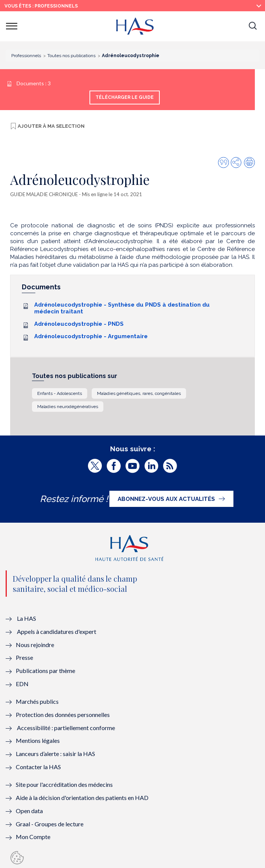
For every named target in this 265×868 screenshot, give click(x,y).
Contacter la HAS (38, 767)
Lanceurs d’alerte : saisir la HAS (55, 754)
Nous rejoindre (35, 645)
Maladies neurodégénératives (68, 407)
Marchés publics (38, 701)
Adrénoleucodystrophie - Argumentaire (91, 336)
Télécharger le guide (125, 97)
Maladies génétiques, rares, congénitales (139, 393)
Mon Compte (33, 837)
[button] (253, 26)
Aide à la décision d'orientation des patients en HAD (82, 798)
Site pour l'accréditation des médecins (64, 784)
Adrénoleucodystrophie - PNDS (79, 324)
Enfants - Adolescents (60, 393)
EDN (22, 684)
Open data (29, 811)
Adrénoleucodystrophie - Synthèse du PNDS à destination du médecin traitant (122, 308)
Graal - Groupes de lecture (50, 824)
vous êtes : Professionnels (41, 6)
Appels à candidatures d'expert (57, 631)
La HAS (26, 618)
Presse (24, 657)
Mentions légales (38, 740)
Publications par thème (45, 671)
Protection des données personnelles (63, 715)
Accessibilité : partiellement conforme (66, 728)
